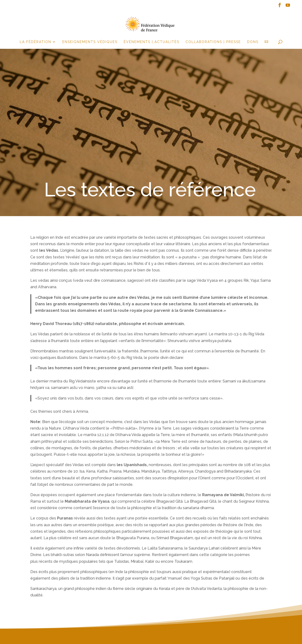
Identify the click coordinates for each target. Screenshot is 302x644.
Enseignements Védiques (90, 42)
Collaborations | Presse (213, 42)
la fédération (35, 42)
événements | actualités (151, 42)
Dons (253, 42)
